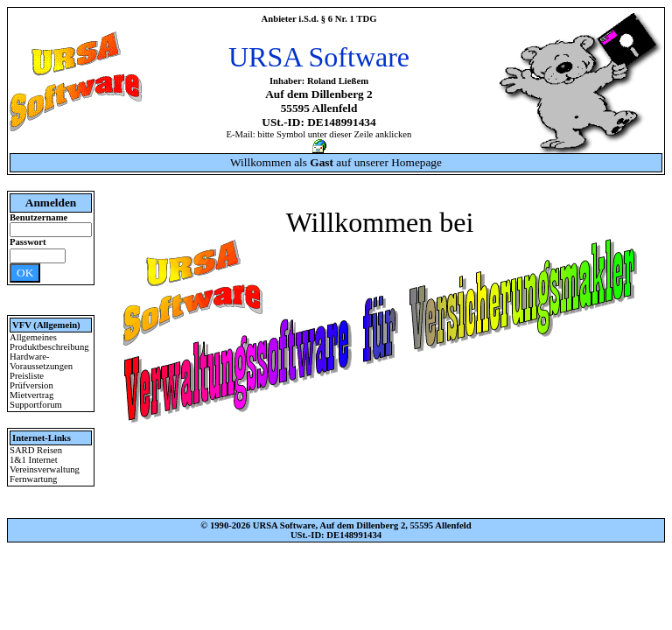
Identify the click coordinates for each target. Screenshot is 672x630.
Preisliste (27, 376)
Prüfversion (31, 385)
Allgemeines (33, 337)
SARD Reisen (36, 450)
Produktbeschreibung (49, 347)
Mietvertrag (31, 395)
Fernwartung (33, 479)
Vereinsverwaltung (45, 469)
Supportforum (36, 405)
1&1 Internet (34, 460)
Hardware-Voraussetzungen (41, 361)
